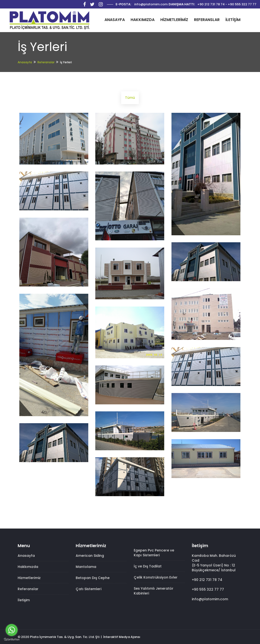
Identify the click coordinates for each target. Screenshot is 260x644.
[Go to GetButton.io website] (12, 639)
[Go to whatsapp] (12, 630)
